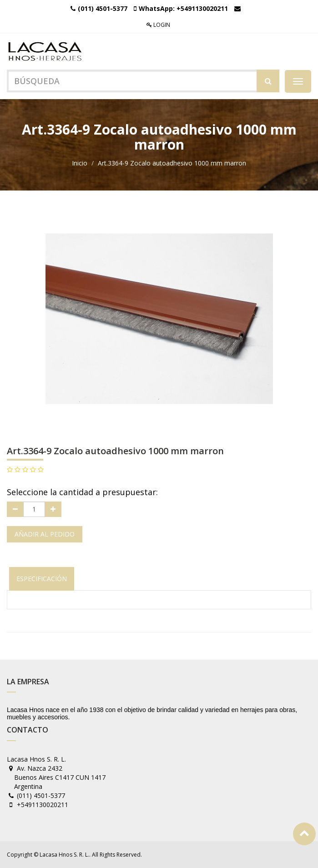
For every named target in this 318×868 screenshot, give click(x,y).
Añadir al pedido (45, 534)
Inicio (80, 163)
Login (158, 25)
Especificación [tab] (42, 579)
